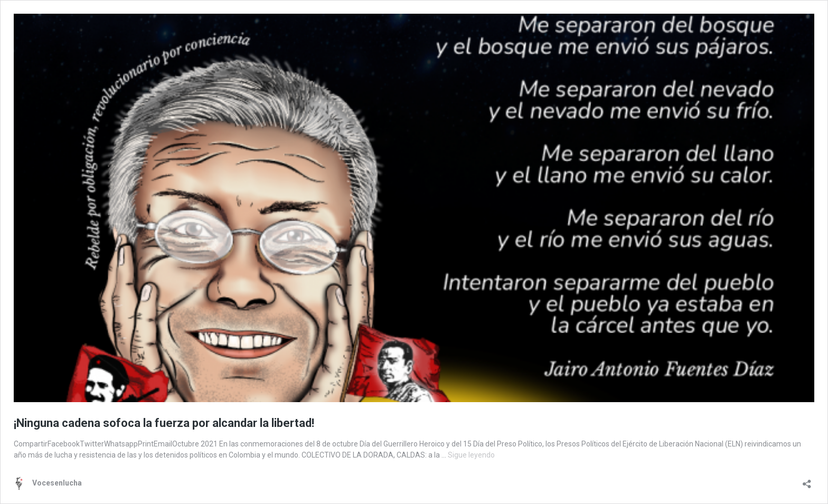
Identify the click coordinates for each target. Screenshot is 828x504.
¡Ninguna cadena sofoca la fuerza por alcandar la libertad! (164, 423)
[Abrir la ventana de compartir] (807, 481)
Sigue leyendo (471, 455)
